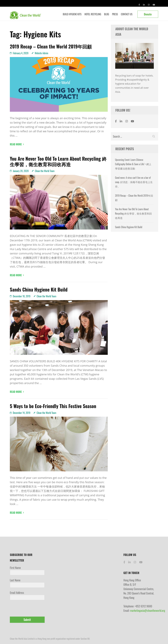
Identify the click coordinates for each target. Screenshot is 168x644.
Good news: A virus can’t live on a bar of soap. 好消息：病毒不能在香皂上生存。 (134, 182)
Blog (107, 14)
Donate (148, 14)
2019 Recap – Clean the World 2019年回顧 (51, 46)
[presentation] (29, 609)
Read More (16, 144)
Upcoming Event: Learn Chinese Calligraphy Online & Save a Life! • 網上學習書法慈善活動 (133, 164)
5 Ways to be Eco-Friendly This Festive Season (53, 406)
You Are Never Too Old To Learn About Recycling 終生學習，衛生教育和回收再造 (58, 161)
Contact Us (127, 14)
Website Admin (41, 53)
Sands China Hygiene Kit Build (39, 289)
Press (115, 14)
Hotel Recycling (93, 14)
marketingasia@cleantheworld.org (148, 610)
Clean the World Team (45, 171)
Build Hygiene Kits (72, 14)
